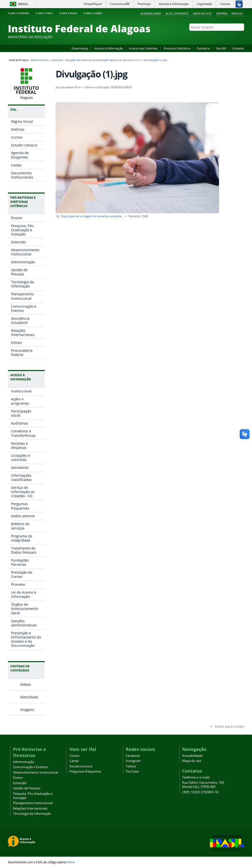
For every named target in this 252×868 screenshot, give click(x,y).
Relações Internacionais (30, 808)
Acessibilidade (151, 13)
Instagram (229, 37)
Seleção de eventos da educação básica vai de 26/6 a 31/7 (103, 60)
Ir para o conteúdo (20, 13)
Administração (24, 762)
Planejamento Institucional (33, 803)
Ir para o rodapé (95, 13)
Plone (71, 862)
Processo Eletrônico (177, 48)
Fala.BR (221, 48)
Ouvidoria (203, 48)
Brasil (23, 4)
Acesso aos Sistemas (143, 48)
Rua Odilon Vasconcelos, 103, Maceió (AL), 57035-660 (203, 785)
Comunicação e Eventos (31, 767)
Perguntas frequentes (85, 771)
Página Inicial (40, 60)
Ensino (18, 778)
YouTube (223, 37)
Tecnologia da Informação (32, 814)
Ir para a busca (70, 13)
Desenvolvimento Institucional (35, 772)
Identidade (29, 697)
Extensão (20, 783)
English (237, 13)
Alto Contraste (177, 13)
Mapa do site (202, 13)
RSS (242, 37)
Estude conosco (81, 766)
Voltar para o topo (229, 726)
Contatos (238, 48)
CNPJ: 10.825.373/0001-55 (200, 792)
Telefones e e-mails (196, 777)
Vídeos (26, 684)
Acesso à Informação (109, 48)
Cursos (74, 756)
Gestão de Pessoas (27, 788)
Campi (74, 761)
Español (222, 13)
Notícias (57, 60)
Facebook (217, 37)
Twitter (236, 37)
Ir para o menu (46, 13)
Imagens (27, 710)
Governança (80, 48)
